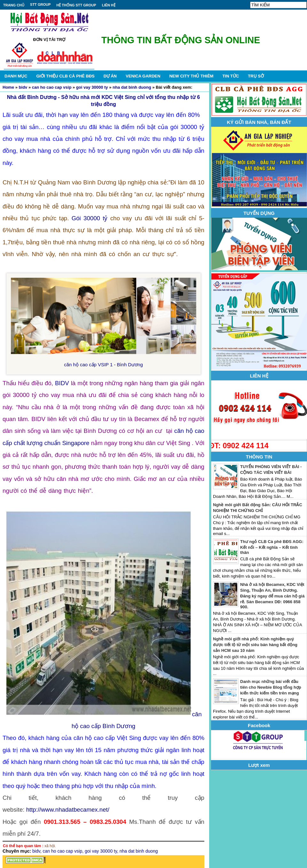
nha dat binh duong (132, 87)
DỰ (110, 76)
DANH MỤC (16, 76)
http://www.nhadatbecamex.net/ (68, 810)
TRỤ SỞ (256, 76)
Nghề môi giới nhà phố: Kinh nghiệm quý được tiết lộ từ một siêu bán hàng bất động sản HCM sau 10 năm (255, 645)
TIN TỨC (231, 76)
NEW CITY (191, 76)
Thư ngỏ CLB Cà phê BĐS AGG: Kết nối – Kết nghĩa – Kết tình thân (272, 547)
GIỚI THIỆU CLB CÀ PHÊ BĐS (65, 76)
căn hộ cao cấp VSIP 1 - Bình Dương (103, 365)
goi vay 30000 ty (92, 87)
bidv (23, 87)
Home (8, 87)
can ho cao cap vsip (52, 87)
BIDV (62, 383)
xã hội (50, 846)
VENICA (143, 76)
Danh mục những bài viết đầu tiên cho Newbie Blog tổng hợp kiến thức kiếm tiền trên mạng (271, 687)
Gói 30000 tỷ (90, 218)
